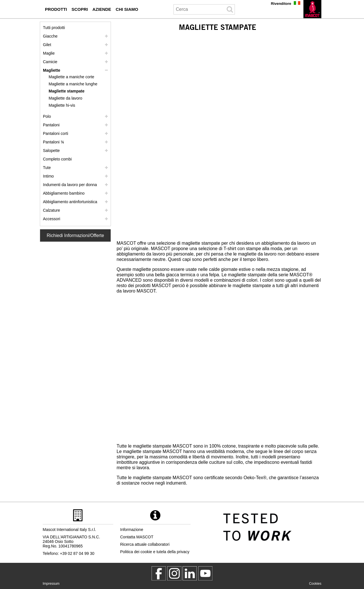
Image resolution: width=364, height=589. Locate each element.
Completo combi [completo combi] (57, 159)
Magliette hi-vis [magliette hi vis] (62, 105)
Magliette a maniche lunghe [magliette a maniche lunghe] (73, 84)
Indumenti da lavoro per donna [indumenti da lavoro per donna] (70, 185)
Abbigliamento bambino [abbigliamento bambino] (64, 193)
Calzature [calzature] (51, 210)
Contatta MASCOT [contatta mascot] (137, 537)
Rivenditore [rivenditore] (281, 4)
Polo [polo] (47, 116)
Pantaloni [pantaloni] (51, 125)
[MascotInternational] (205, 573)
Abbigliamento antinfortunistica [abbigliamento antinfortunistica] (70, 202)
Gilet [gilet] (47, 45)
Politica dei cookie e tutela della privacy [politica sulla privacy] (155, 552)
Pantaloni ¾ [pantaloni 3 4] (53, 142)
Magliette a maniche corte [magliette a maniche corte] (71, 77)
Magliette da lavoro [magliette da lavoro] (65, 98)
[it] (312, 9)
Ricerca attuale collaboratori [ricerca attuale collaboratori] (145, 544)
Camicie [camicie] (50, 62)
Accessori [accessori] (52, 219)
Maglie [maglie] (49, 53)
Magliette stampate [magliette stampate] (67, 91)
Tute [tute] (47, 168)
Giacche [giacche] (50, 36)
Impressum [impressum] (51, 584)
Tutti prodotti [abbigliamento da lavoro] (54, 28)
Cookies (315, 584)
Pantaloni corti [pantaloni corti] (56, 133)
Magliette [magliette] (52, 70)
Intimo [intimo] (48, 176)
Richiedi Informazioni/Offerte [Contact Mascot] (75, 235)
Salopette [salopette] (51, 151)
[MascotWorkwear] (159, 573)
